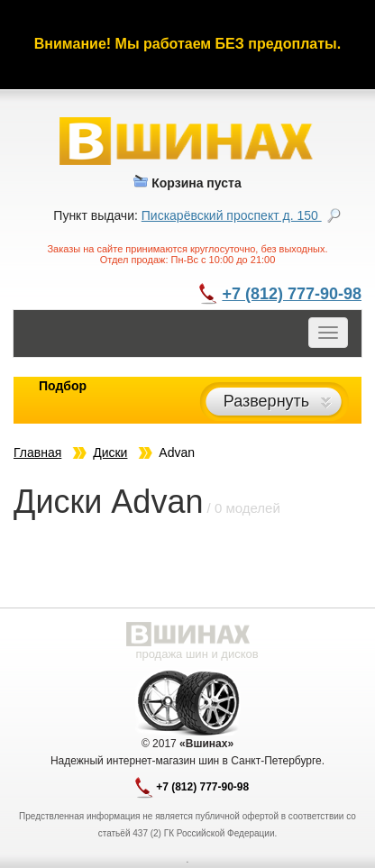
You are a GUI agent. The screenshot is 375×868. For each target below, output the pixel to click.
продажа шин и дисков (197, 654)
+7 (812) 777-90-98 (292, 294)
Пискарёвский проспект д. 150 (232, 215)
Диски (110, 452)
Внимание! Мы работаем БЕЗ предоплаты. (187, 44)
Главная (37, 452)
